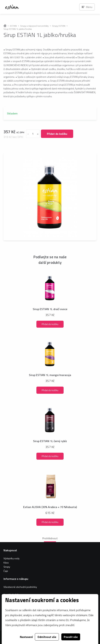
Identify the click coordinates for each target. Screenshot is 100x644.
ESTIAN (13, 26)
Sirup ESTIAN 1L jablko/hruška (18, 29)
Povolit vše (71, 637)
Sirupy (7, 567)
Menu (89, 7)
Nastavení (26, 637)
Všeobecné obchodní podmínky (20, 587)
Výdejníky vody (11, 558)
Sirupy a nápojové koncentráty (34, 26)
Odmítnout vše (47, 637)
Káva (6, 563)
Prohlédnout (50, 538)
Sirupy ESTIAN (59, 26)
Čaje (6, 571)
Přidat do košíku (57, 134)
